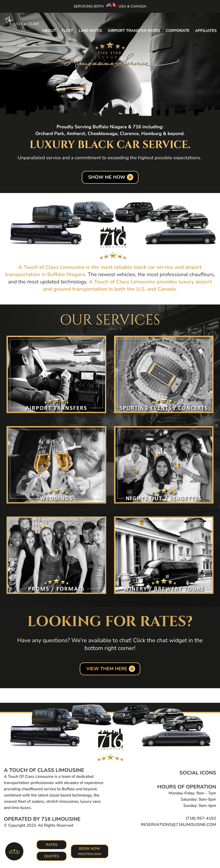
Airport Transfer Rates (134, 31)
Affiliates (206, 31)
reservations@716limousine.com (178, 825)
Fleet (67, 31)
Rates (52, 845)
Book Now (90, 851)
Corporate (178, 31)
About (49, 31)
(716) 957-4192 (201, 818)
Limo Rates (90, 31)
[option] (110, 66)
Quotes (52, 856)
